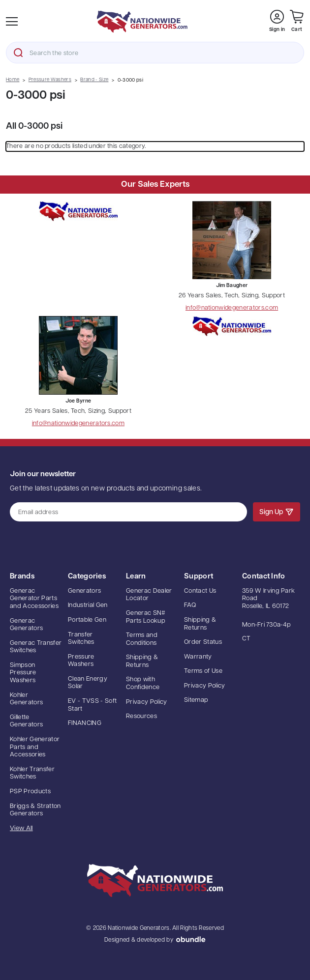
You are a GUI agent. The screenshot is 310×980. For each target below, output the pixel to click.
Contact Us (200, 591)
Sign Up (277, 512)
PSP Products (30, 792)
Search (18, 53)
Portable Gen (87, 620)
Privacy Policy (147, 702)
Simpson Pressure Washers (23, 673)
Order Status (203, 642)
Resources (141, 716)
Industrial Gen (88, 605)
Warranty (198, 657)
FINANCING (85, 723)
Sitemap (196, 700)
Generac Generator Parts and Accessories (34, 599)
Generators (84, 591)
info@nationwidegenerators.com (232, 308)
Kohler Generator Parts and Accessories (35, 747)
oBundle (191, 939)
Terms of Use (203, 671)
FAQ (190, 605)
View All (21, 828)
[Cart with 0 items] (297, 21)
